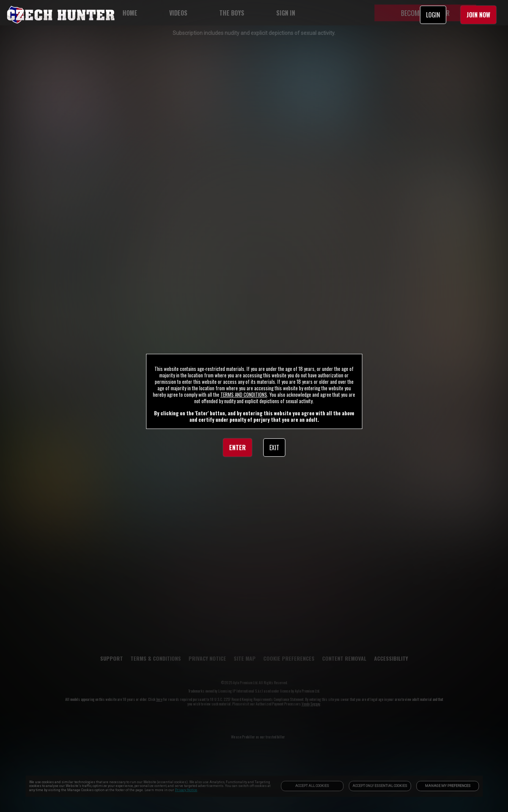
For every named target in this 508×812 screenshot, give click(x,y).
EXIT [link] (274, 448)
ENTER (237, 448)
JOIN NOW (478, 15)
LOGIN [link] (433, 15)
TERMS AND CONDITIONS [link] (244, 394)
